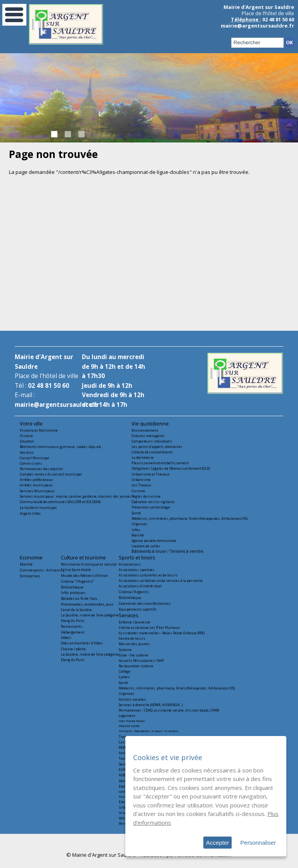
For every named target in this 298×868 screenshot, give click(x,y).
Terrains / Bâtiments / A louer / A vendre (148, 731)
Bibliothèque (72, 587)
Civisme (138, 491)
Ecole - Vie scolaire (133, 655)
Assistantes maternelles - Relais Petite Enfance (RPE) (162, 633)
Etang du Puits (73, 621)
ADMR (123, 775)
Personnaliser (258, 843)
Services (129, 615)
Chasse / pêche (73, 649)
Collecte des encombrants (152, 452)
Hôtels (66, 638)
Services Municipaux (37, 491)
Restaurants (72, 626)
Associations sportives (137, 570)
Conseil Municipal (35, 458)
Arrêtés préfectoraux (36, 480)
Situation (27, 441)
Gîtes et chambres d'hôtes (82, 643)
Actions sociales (132, 699)
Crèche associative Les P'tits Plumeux (149, 628)
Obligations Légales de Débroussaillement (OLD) (171, 468)
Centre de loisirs (132, 638)
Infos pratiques (73, 593)
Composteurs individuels (152, 441)
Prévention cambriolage (151, 507)
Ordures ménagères (148, 436)
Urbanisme (141, 480)
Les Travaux (141, 485)
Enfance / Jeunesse (134, 622)
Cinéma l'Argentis (134, 592)
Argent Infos (30, 513)
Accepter (217, 843)
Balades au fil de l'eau (79, 598)
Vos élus (27, 452)
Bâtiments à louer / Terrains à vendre (167, 551)
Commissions (31, 463)
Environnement (145, 430)
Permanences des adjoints (42, 469)
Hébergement (73, 632)
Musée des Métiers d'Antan (85, 575)
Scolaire (125, 650)
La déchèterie (143, 457)
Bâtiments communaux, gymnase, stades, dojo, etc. (61, 447)
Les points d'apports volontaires (157, 447)
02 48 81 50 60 (49, 386)
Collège (125, 671)
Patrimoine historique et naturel (89, 564)
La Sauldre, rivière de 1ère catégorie (90, 615)
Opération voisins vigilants (153, 502)
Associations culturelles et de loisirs (148, 575)
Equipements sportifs (138, 609)
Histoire (26, 436)
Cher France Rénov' (132, 721)
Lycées (124, 677)
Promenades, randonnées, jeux (87, 604)
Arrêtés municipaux (36, 485)
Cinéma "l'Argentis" (78, 581)
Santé (136, 513)
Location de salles (146, 546)
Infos (136, 530)
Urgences (139, 524)
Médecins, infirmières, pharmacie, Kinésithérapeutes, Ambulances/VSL (190, 518)
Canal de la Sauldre (76, 610)
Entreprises (30, 576)
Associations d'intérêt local (140, 586)
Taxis (123, 758)
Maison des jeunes (134, 644)
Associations (130, 564)
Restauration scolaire (136, 666)
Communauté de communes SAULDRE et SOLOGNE (60, 502)
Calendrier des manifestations (145, 603)
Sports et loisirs (137, 557)
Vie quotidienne (150, 424)
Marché (138, 535)
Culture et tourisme (83, 557)
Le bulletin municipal (38, 508)
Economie (31, 557)
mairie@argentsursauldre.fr (257, 26)
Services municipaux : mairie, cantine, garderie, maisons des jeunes (76, 496)
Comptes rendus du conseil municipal (51, 474)
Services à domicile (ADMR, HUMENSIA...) (151, 705)
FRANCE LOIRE (129, 726)
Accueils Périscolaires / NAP (141, 661)
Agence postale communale (154, 541)
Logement (127, 716)
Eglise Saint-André (76, 570)
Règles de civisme (146, 496)
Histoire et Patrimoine (39, 430)
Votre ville (31, 424)
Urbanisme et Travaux (151, 474)
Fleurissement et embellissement (160, 463)
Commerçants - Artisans (40, 570)
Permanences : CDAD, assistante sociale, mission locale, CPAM (169, 710)
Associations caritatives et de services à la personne (161, 581)
